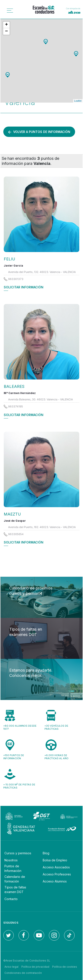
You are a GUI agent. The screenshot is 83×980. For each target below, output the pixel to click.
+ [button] (6, 25)
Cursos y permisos (18, 853)
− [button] (6, 31)
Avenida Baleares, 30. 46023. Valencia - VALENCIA (41, 399)
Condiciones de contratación (23, 973)
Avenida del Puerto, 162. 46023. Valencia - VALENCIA (42, 527)
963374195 (16, 406)
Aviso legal (11, 967)
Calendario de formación (15, 879)
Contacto (11, 899)
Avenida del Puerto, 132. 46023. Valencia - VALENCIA (42, 272)
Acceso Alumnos (55, 881)
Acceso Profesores (57, 874)
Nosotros (11, 860)
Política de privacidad (35, 967)
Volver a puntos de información (39, 132)
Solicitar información (24, 287)
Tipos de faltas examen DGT (15, 890)
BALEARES (14, 386)
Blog (46, 853)
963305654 (16, 534)
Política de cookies (65, 967)
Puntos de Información (13, 868)
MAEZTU (12, 514)
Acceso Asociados (56, 867)
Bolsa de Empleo (55, 860)
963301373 (16, 279)
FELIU (9, 259)
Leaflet (78, 101)
